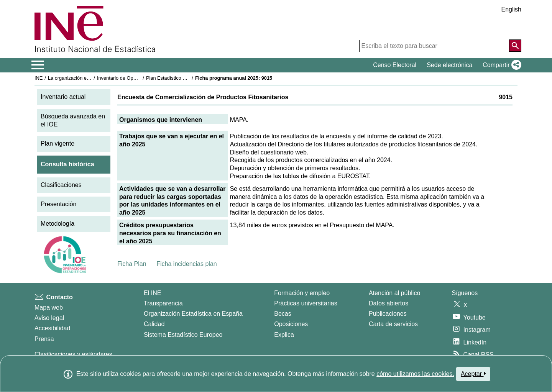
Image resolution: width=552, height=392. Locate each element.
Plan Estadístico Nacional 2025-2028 (186, 78)
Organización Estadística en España (193, 314)
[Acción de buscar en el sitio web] (515, 46)
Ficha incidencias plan (186, 264)
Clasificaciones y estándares (73, 354)
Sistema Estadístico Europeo (183, 335)
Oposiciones (291, 324)
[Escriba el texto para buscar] (434, 46)
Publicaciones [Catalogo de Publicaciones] (388, 314)
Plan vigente (58, 144)
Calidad (154, 324)
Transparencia (163, 303)
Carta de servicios (393, 324)
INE (39, 78)
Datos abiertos (389, 303)
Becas (283, 314)
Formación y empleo (302, 293)
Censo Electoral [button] (395, 65)
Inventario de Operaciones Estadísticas (140, 78)
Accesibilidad (52, 328)
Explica (284, 335)
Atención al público (394, 293)
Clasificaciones (61, 185)
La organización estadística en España (90, 78)
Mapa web (49, 308)
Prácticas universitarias (306, 303)
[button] (500, 65)
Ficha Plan (132, 264)
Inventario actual (63, 97)
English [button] (511, 9)
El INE (152, 293)
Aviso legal (49, 318)
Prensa (44, 339)
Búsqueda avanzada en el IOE (73, 120)
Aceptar (473, 374)
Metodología (58, 224)
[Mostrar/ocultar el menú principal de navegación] (38, 65)
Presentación (58, 204)
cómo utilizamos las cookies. (415, 374)
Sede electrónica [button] (449, 65)
